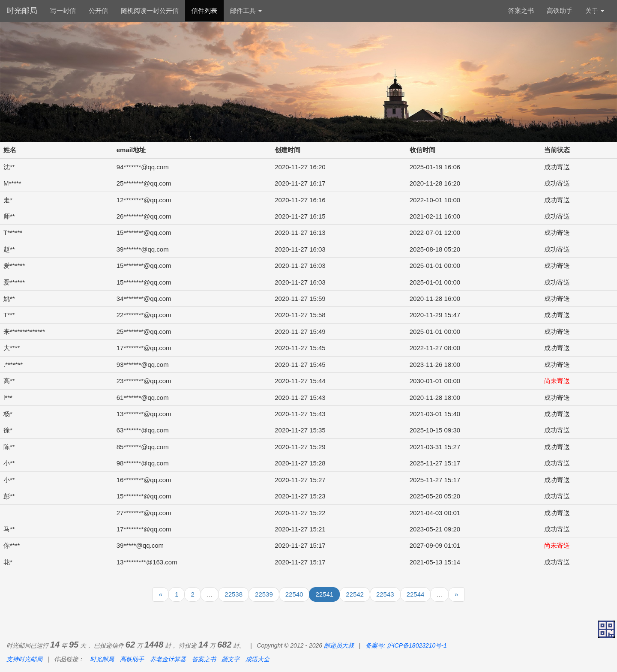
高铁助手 (560, 10)
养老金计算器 (168, 659)
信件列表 (204, 10)
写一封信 (63, 10)
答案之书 (521, 10)
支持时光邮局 (24, 659)
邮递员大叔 (339, 645)
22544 (416, 594)
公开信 (98, 10)
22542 (355, 594)
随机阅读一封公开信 (150, 10)
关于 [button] (595, 10)
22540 (294, 594)
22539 (264, 594)
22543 (385, 594)
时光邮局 (22, 11)
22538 (234, 594)
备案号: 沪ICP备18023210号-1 (406, 645)
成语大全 (258, 659)
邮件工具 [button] (246, 10)
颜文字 (231, 659)
